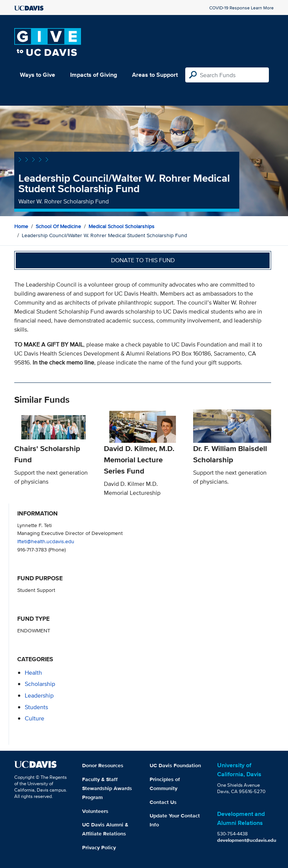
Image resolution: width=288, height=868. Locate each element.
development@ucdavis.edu (247, 840)
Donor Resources (103, 765)
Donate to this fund (143, 260)
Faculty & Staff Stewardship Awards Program (107, 788)
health (33, 673)
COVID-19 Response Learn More (241, 8)
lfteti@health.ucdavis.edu (46, 541)
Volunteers (95, 811)
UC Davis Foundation (175, 765)
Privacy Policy (99, 847)
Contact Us (163, 802)
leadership (39, 695)
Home (21, 226)
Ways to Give (37, 75)
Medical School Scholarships (121, 226)
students (36, 707)
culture (34, 718)
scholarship (40, 684)
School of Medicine (58, 226)
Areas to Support (155, 75)
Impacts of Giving (94, 75)
